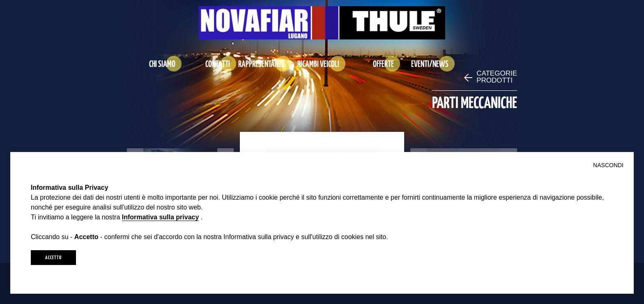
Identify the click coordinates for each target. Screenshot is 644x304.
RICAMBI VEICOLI (318, 63)
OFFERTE (383, 63)
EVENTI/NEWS (430, 63)
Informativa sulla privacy (161, 217)
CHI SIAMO (162, 63)
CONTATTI (218, 63)
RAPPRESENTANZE (261, 63)
